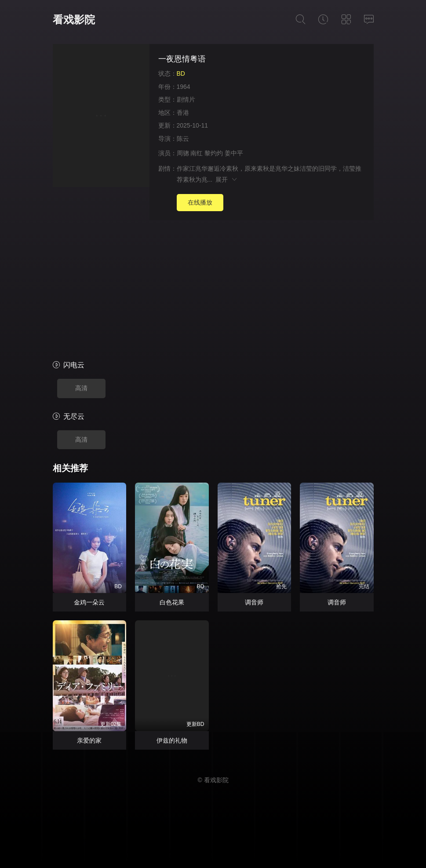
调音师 (254, 602)
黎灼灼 (214, 153)
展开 (227, 179)
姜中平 (234, 153)
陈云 (183, 139)
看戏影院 (74, 20)
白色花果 (172, 602)
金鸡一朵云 (89, 602)
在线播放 (200, 202)
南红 (197, 153)
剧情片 (186, 99)
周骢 (183, 153)
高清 (81, 388)
